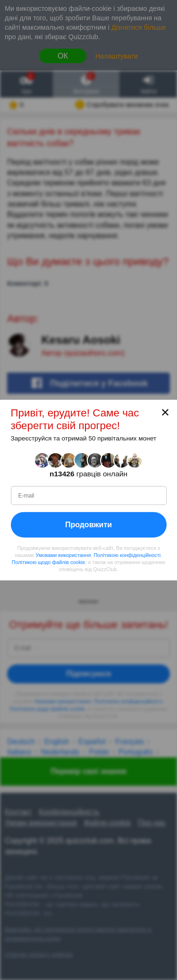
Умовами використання (63, 555)
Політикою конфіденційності (127, 555)
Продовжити (88, 525)
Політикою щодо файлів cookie (48, 562)
